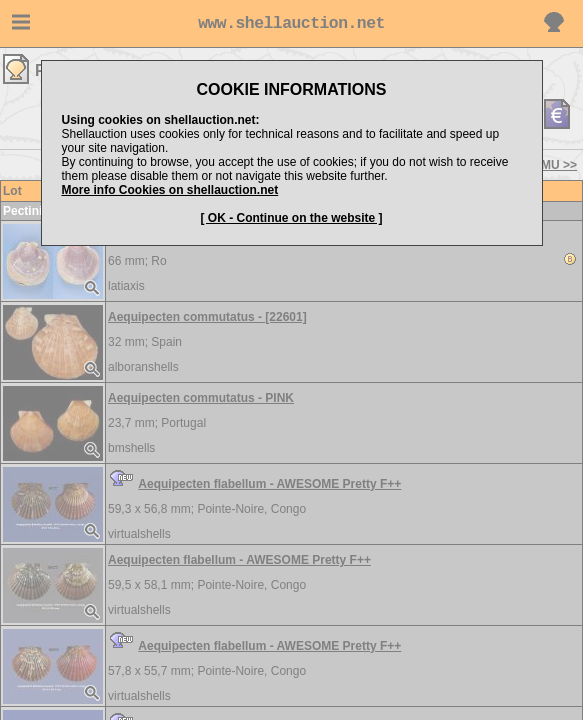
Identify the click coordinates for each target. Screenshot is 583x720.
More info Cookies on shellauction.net (170, 190)
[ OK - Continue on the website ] (292, 218)
